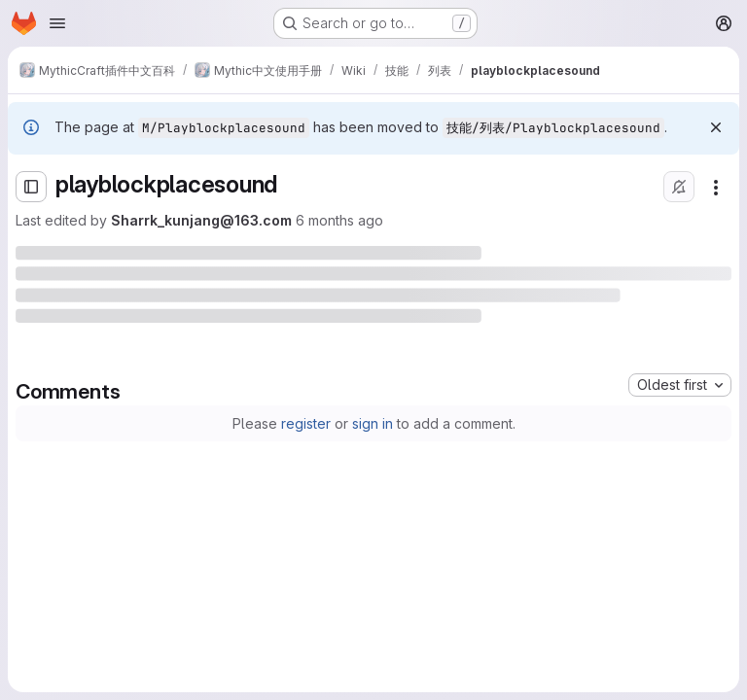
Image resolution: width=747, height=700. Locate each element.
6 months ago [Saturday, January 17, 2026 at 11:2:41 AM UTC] (339, 220)
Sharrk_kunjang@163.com (201, 220)
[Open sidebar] (31, 187)
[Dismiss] (716, 127)
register (306, 423)
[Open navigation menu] (57, 23)
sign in (373, 423)
